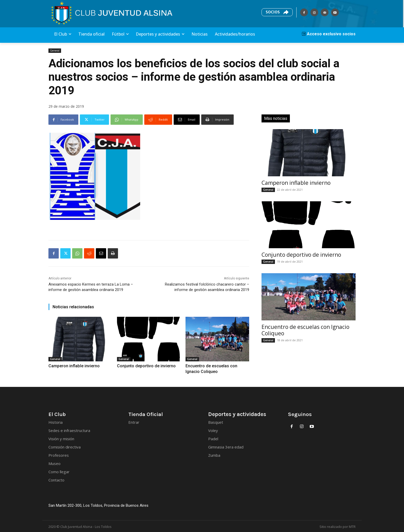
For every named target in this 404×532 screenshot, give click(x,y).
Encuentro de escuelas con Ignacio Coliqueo (305, 330)
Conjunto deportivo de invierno (141, 366)
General (55, 51)
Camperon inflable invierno (69, 366)
